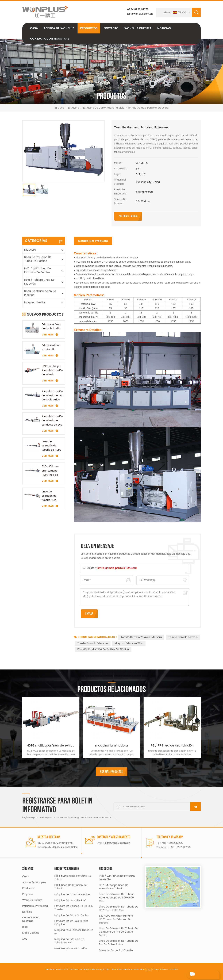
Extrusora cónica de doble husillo (51, 326)
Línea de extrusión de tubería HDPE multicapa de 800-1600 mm (50, 496)
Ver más (48, 335)
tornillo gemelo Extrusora (93, 643)
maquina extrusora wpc (129, 643)
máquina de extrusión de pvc (72, 915)
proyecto (111, 29)
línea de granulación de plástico (40, 293)
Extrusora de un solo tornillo (51, 347)
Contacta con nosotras (50, 40)
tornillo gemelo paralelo (183, 637)
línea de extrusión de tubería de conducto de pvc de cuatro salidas (52, 420)
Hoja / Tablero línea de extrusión (39, 282)
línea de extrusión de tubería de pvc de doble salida (52, 395)
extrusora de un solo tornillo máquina (71, 923)
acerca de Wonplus (59, 29)
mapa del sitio (31, 933)
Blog (25, 927)
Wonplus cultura (138, 29)
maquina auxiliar (35, 302)
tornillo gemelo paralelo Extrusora (117, 568)
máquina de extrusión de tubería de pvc (69, 941)
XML (25, 939)
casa (25, 876)
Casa (34, 29)
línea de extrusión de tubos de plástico (38, 259)
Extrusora (74, 109)
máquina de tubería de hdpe (72, 894)
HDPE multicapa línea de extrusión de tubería (52, 370)
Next (200, 729)
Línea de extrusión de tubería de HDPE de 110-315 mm (51, 446)
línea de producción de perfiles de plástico (103, 649)
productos (28, 888)
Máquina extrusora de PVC (70, 900)
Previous (23, 729)
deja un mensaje (200, 974)
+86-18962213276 (137, 9)
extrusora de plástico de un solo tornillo (74, 908)
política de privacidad (35, 906)
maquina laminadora (111, 745)
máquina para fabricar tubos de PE (74, 932)
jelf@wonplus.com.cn (140, 14)
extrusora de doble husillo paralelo (104, 109)
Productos (89, 29)
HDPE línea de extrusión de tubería (71, 887)
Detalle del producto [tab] (93, 241)
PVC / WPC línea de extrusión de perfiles (37, 270)
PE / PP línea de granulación (172, 745)
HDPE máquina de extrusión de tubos (73, 878)
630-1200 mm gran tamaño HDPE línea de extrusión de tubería (50, 471)
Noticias (164, 29)
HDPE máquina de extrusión (71, 948)
